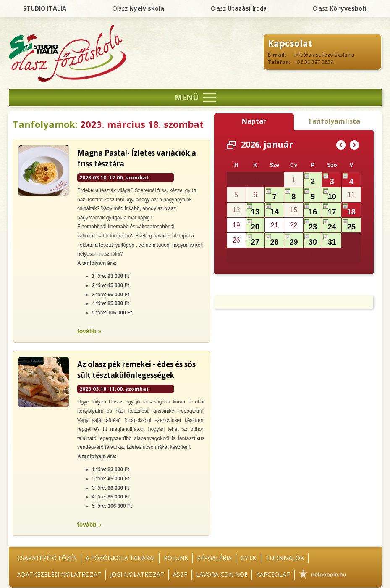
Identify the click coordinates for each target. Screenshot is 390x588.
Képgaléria (214, 558)
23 (313, 227)
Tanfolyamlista (334, 121)
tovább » (89, 331)
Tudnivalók (285, 558)
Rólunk (176, 558)
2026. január (267, 144)
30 (313, 242)
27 (255, 242)
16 (313, 212)
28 (275, 242)
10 (332, 197)
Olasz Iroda (239, 8)
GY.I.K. (249, 558)
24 (332, 227)
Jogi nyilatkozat (137, 574)
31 (332, 242)
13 (255, 212)
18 (351, 212)
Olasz (138, 8)
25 (351, 227)
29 (293, 242)
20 (255, 227)
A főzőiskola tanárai (120, 558)
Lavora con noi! (222, 574)
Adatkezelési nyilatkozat (59, 574)
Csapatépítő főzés (47, 558)
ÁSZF (180, 574)
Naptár (254, 121)
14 (275, 212)
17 (332, 212)
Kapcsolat (273, 574)
